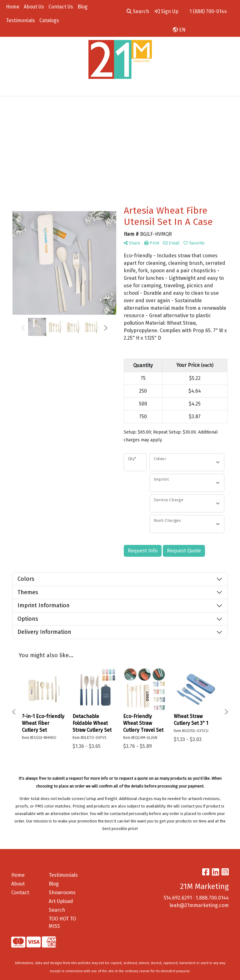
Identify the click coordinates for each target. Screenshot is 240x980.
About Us (34, 7)
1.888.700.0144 (212, 898)
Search (138, 11)
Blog (82, 7)
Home (13, 7)
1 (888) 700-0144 (208, 11)
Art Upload (61, 901)
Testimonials (20, 20)
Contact (20, 893)
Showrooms (62, 893)
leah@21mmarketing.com (199, 905)
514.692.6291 (178, 898)
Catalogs (49, 20)
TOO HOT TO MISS (62, 922)
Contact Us (61, 7)
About (18, 884)
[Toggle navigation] (10, 89)
